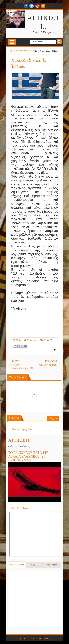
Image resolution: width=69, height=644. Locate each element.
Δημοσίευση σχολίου (22, 429)
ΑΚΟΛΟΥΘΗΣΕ (17, 565)
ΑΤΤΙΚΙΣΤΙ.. (20, 440)
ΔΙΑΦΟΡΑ (48, 340)
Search (59, 42)
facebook (26, 6)
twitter (32, 6)
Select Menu (12, 42)
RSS (43, 6)
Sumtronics (43, 638)
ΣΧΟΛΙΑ (34, 565)
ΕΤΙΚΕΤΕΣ (52, 565)
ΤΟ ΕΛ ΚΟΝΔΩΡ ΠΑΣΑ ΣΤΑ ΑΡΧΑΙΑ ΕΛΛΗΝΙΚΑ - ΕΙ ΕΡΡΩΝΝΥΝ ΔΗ (28, 457)
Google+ (37, 6)
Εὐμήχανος (32, 340)
